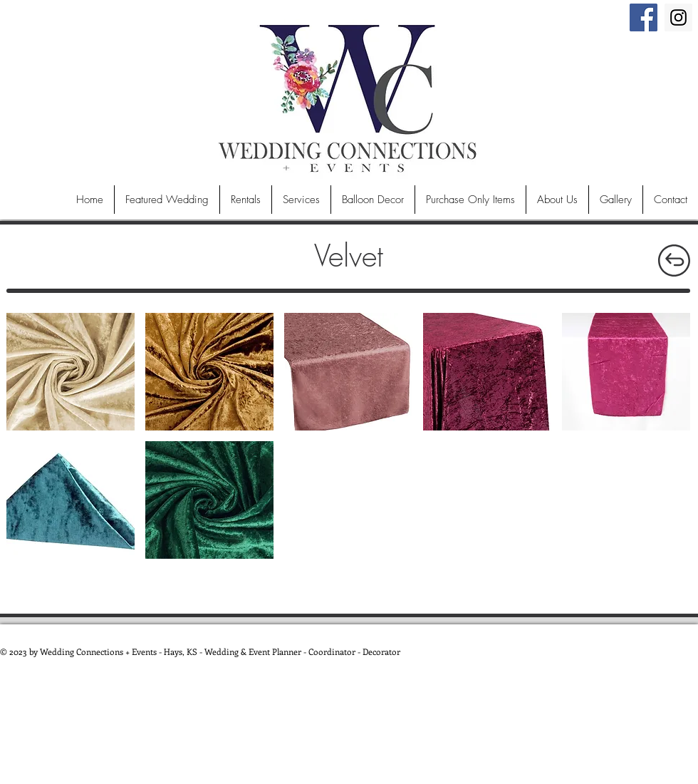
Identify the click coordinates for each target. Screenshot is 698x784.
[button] (71, 372)
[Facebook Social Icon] (644, 17)
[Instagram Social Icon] (678, 17)
